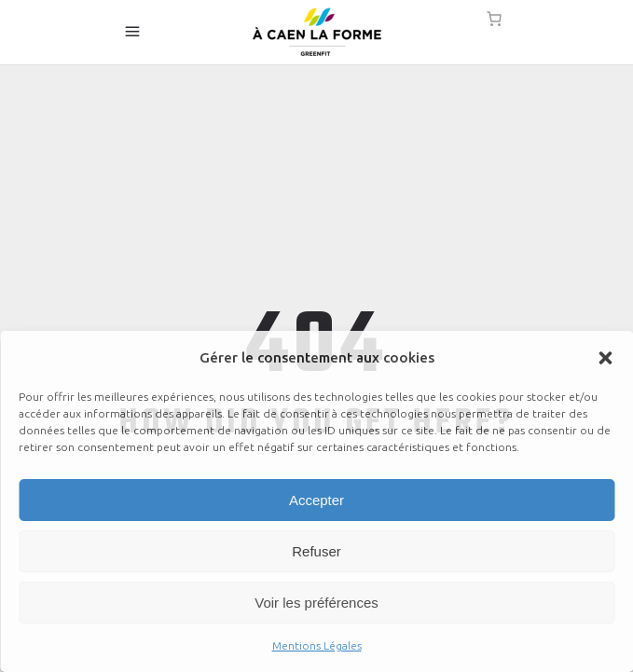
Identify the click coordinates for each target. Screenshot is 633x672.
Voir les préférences (316, 603)
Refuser (316, 551)
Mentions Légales (317, 645)
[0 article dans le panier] (494, 19)
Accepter (316, 500)
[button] (605, 358)
